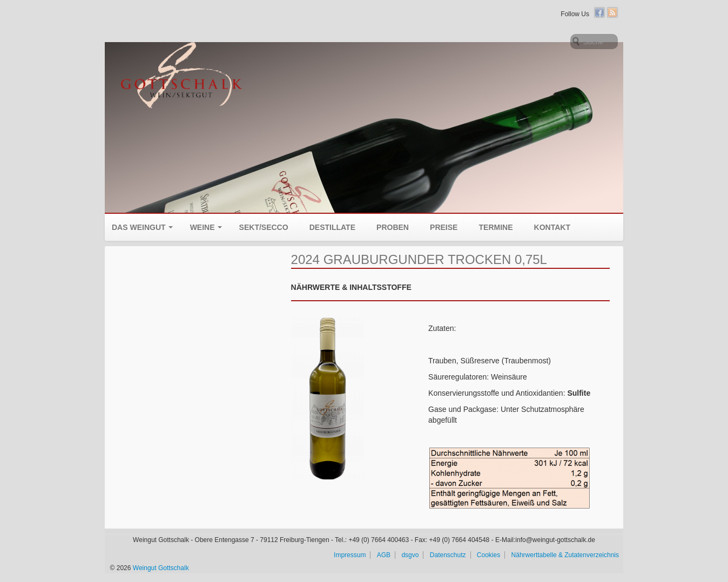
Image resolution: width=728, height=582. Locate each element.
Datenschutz (448, 555)
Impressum (350, 555)
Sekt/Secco (264, 227)
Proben (393, 227)
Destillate (332, 227)
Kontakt (552, 227)
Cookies (488, 555)
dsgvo (410, 555)
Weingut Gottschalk (160, 568)
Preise (444, 227)
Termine (496, 227)
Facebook (599, 12)
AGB (384, 555)
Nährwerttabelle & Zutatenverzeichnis (565, 555)
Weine (203, 227)
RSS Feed (612, 12)
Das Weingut (139, 227)
